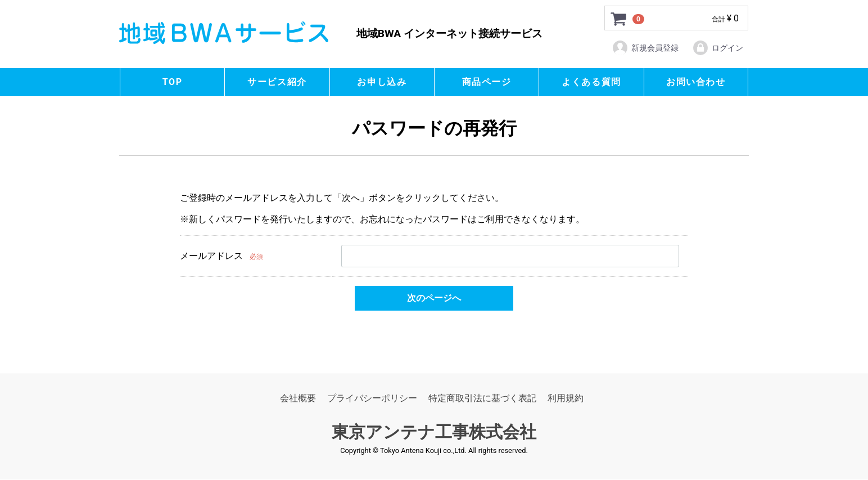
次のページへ (434, 298)
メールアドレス (211, 256)
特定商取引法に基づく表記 (482, 399)
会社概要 (298, 399)
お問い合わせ (696, 82)
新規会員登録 (645, 48)
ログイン (718, 48)
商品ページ (487, 82)
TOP (173, 82)
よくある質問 (591, 82)
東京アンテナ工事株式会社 (434, 432)
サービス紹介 (277, 82)
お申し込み (382, 82)
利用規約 (566, 399)
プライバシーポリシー (372, 399)
